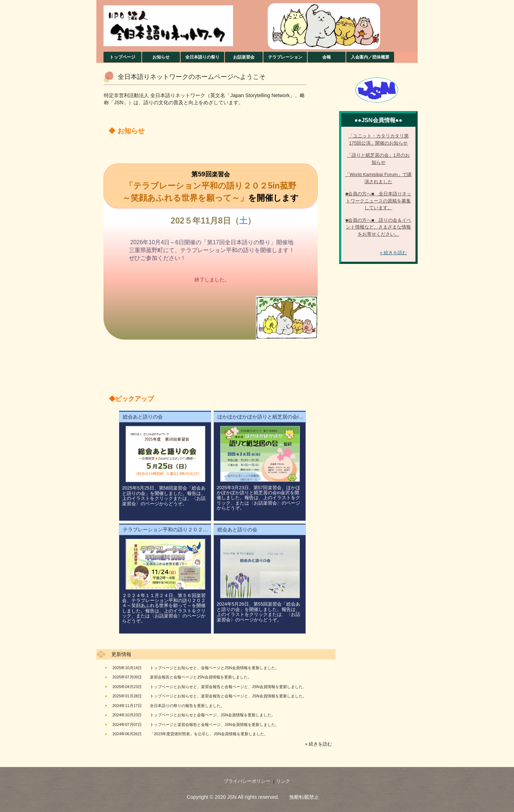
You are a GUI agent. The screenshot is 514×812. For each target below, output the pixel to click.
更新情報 (121, 654)
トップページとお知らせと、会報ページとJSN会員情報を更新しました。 (215, 668)
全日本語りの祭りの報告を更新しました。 (187, 706)
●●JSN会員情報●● (378, 120)
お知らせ (161, 57)
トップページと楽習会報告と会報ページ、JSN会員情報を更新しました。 (215, 725)
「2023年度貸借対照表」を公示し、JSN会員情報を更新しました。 (209, 734)
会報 (327, 57)
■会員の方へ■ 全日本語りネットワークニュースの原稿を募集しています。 (379, 201)
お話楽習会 (244, 57)
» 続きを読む (318, 744)
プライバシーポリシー (247, 781)
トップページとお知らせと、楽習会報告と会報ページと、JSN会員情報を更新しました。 (228, 687)
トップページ (122, 57)
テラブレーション (285, 57)
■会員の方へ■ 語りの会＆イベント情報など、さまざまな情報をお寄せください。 (379, 227)
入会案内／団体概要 (370, 57)
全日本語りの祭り (202, 57)
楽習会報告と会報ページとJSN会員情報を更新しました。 (201, 677)
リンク (283, 781)
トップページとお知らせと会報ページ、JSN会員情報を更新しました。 (213, 715)
